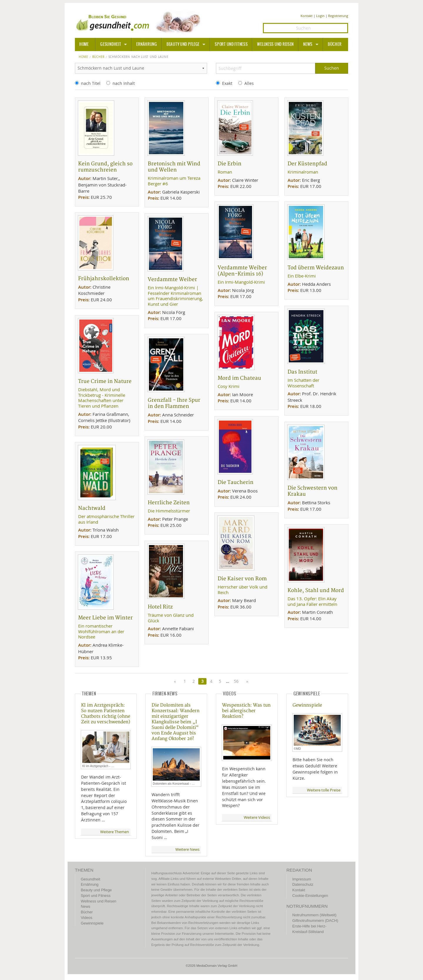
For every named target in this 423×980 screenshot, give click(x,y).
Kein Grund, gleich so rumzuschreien (105, 167)
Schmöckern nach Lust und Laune (139, 57)
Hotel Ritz (160, 607)
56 (236, 681)
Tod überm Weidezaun (316, 268)
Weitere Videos (257, 817)
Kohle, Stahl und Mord (316, 590)
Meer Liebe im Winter (105, 618)
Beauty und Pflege (183, 44)
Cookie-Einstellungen (310, 896)
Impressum (302, 879)
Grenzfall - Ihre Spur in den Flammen (174, 403)
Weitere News (187, 849)
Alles (249, 83)
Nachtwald (92, 508)
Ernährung (147, 44)
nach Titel (91, 83)
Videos (87, 918)
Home (84, 57)
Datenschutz (303, 884)
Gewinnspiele (307, 705)
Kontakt (307, 16)
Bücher (335, 44)
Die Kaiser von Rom (242, 579)
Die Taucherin (236, 482)
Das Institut (302, 372)
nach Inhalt (124, 83)
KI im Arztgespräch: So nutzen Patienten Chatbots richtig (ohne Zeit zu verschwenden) (106, 714)
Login (320, 16)
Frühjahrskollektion (104, 279)
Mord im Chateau (239, 378)
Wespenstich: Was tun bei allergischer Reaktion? (246, 711)
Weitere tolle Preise (324, 790)
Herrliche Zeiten (169, 503)
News (308, 44)
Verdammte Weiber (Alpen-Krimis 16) (242, 271)
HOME (84, 44)
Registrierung (338, 16)
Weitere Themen (115, 832)
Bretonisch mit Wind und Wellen (174, 167)
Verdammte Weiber (172, 279)
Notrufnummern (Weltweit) (314, 915)
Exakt (227, 83)
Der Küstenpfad (307, 164)
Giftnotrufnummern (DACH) (315, 921)
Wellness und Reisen (275, 44)
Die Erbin (230, 164)
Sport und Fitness (231, 44)
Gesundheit (111, 44)
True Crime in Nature (105, 381)
